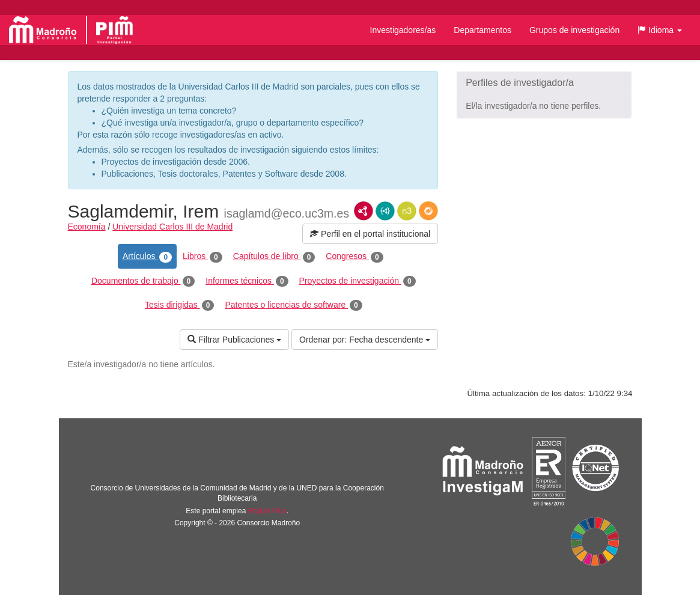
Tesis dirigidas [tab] (180, 305)
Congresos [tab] (354, 257)
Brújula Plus (267, 511)
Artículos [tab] (147, 257)
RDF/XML (364, 211)
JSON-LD (385, 211)
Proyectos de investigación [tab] (358, 281)
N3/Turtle (407, 211)
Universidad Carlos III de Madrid (172, 227)
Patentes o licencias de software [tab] (293, 305)
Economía (87, 227)
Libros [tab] (202, 257)
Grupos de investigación (574, 30)
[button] (660, 30)
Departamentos (482, 30)
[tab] (544, 83)
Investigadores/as (403, 30)
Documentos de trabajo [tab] (143, 281)
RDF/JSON (428, 211)
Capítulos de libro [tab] (274, 257)
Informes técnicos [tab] (247, 281)
